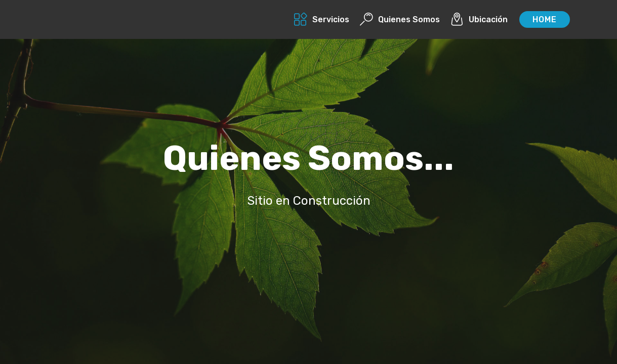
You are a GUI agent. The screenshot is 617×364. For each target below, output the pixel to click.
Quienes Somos (400, 19)
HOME (545, 19)
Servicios (322, 19)
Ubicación (479, 19)
